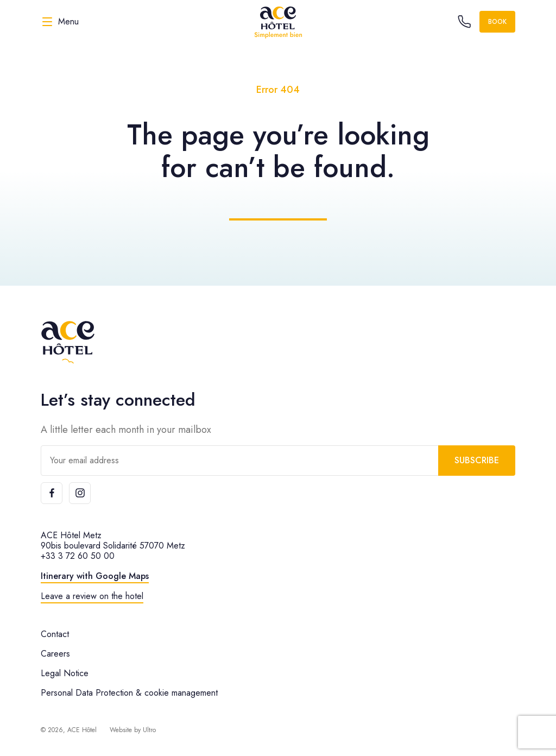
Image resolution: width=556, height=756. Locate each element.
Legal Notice (65, 673)
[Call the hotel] (464, 22)
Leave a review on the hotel (92, 596)
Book (497, 22)
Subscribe (477, 460)
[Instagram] (80, 493)
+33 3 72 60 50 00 (78, 556)
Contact (55, 634)
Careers (55, 654)
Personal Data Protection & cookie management (129, 693)
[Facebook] (52, 493)
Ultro (149, 730)
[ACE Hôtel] (278, 22)
